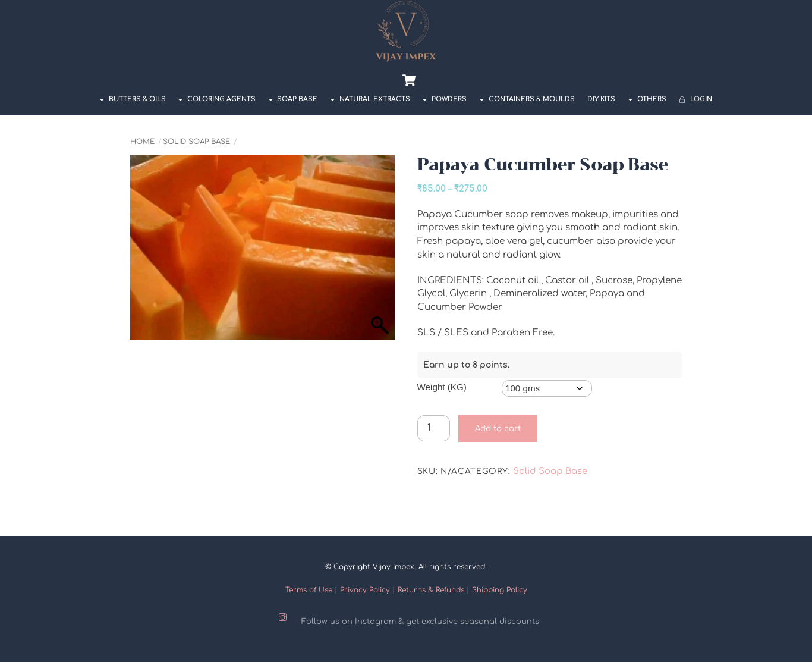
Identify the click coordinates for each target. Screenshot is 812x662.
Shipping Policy (500, 590)
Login (695, 99)
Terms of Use (309, 590)
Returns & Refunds (431, 590)
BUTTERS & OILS (133, 99)
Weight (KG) (442, 387)
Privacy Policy (365, 590)
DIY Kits (601, 99)
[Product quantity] (434, 428)
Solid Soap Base (196, 142)
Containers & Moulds (527, 99)
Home (142, 142)
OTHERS (647, 99)
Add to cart (498, 429)
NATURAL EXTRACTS (370, 99)
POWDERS (445, 99)
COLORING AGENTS (217, 99)
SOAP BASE (293, 99)
